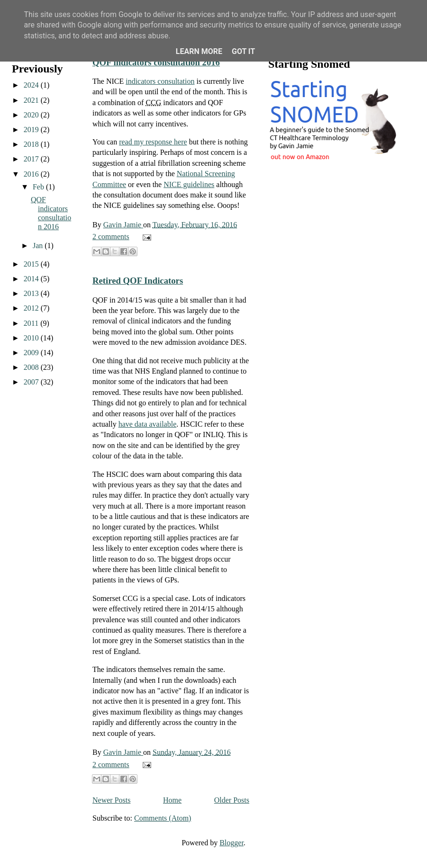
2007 (32, 382)
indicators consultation (160, 81)
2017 (32, 159)
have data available (148, 424)
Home (172, 800)
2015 (32, 264)
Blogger (232, 843)
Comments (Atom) (163, 818)
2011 (32, 323)
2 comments (111, 237)
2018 (32, 144)
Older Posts (232, 800)
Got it (243, 51)
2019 (32, 130)
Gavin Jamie (123, 225)
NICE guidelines (189, 184)
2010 (32, 338)
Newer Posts (111, 800)
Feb (39, 187)
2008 (32, 367)
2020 (32, 115)
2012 (32, 308)
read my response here (153, 142)
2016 (32, 174)
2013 (32, 293)
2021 (32, 100)
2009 (32, 353)
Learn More (199, 51)
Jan (39, 246)
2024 (32, 85)
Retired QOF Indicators (138, 281)
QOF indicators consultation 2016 (156, 62)
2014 (32, 279)
